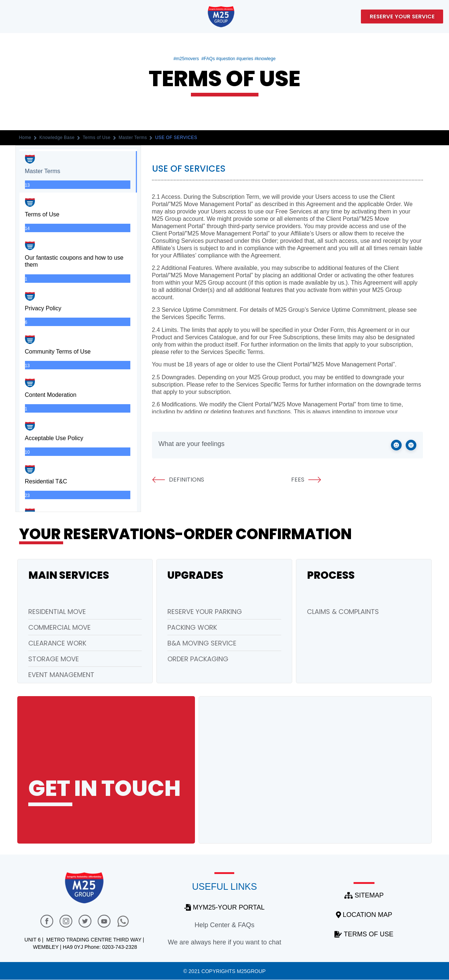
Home (25, 138)
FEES (306, 480)
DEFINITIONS (178, 480)
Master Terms (133, 138)
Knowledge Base (57, 138)
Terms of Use (97, 138)
